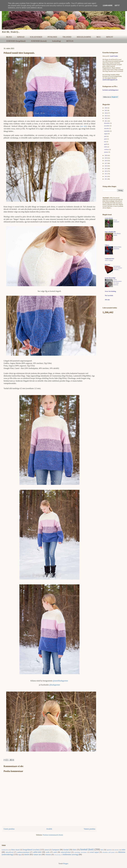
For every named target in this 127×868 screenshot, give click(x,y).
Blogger (66, 864)
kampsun (56, 850)
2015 (106, 169)
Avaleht (49, 829)
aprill (106, 144)
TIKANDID (67, 37)
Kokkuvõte (5, 850)
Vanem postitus (90, 829)
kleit (75, 850)
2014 (106, 171)
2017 (106, 163)
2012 (106, 176)
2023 (106, 116)
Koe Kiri (107, 265)
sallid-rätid (37, 852)
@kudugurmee (55, 685)
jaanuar (106, 152)
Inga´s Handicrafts (110, 232)
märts (106, 147)
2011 (106, 179)
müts (123, 850)
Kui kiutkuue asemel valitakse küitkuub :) (118, 268)
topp (19, 855)
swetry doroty (109, 218)
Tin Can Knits (109, 296)
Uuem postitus (9, 829)
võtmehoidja (57, 855)
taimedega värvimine (80, 852)
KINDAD (21, 37)
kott (102, 850)
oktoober (107, 129)
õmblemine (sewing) (70, 854)
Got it (117, 5)
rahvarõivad (9, 852)
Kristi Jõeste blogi (110, 278)
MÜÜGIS (70, 41)
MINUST (110, 37)
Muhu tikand (15, 850)
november (107, 126)
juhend (47, 850)
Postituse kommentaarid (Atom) (53, 835)
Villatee (107, 245)
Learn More (108, 5)
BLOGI (9, 37)
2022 (106, 118)
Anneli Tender (114, 56)
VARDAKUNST (110, 259)
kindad (66, 850)
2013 (106, 174)
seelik (48, 852)
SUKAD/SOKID (36, 37)
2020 (106, 155)
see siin (84, 126)
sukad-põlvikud (66, 852)
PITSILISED (52, 37)
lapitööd (109, 850)
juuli (105, 136)
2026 (106, 108)
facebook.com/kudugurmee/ (110, 90)
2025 (106, 110)
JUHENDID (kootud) (39, 41)
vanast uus (37, 854)
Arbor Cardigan (109, 260)
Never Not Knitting (110, 291)
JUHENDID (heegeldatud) (16, 41)
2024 (106, 113)
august (106, 134)
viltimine (48, 855)
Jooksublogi (56, 41)
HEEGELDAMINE (84, 37)
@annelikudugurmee (60, 681)
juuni (106, 139)
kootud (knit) (87, 849)
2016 (106, 166)
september (107, 131)
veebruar (107, 149)
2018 (106, 161)
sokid (55, 852)
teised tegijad (94, 852)
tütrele (27, 854)
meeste (116, 850)
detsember (107, 123)
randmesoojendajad (23, 852)
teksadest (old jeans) (109, 852)
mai (105, 142)
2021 (106, 121)
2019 (106, 158)
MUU (99, 37)
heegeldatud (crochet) (31, 850)
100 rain (107, 300)
